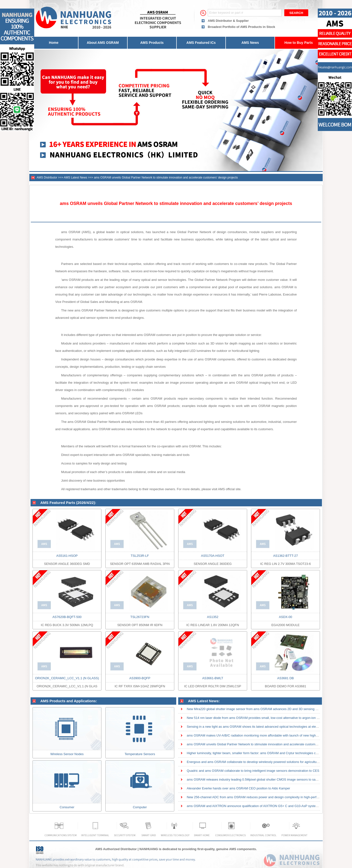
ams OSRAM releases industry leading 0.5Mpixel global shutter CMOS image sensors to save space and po (263, 779)
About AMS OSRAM (103, 43)
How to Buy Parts (299, 43)
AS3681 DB (286, 678)
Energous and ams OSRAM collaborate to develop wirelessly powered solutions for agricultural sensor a (260, 762)
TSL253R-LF (140, 556)
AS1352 (213, 617)
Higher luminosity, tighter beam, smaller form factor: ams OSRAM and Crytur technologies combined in (259, 753)
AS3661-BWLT (213, 678)
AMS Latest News (75, 178)
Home (54, 43)
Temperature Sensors (140, 754)
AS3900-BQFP (140, 678)
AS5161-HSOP (67, 556)
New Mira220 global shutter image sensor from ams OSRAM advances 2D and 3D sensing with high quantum (264, 709)
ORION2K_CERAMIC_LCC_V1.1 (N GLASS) (67, 678)
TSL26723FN (140, 617)
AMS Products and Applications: (69, 701)
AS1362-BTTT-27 (285, 556)
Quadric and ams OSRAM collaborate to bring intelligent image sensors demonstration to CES (253, 771)
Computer (140, 807)
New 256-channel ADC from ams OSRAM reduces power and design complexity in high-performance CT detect (265, 797)
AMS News (250, 43)
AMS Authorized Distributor (116, 849)
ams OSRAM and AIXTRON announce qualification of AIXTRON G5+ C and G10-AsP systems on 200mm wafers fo (268, 806)
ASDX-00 (286, 617)
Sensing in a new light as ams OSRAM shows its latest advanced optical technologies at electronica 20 (259, 727)
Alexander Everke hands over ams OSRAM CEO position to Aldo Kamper (238, 788)
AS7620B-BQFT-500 (67, 617)
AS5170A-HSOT (213, 556)
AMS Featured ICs (201, 43)
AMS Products (152, 43)
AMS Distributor (47, 178)
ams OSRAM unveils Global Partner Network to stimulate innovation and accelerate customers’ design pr (261, 744)
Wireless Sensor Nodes (67, 754)
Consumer (67, 807)
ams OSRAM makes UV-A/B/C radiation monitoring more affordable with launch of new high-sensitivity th (260, 735)
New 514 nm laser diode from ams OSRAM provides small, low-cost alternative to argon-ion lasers (256, 718)
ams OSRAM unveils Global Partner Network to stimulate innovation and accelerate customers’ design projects (166, 178)
